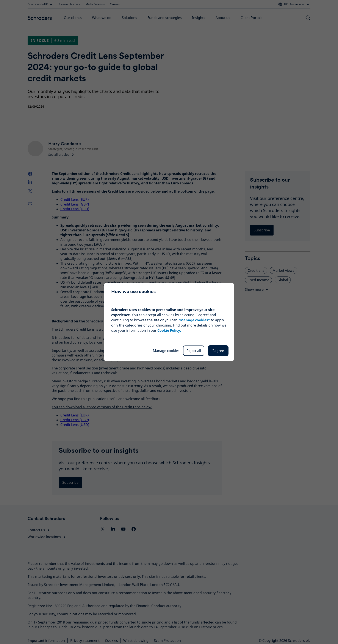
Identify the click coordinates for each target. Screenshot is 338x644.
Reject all (194, 351)
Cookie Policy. (169, 330)
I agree (218, 351)
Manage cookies (166, 351)
